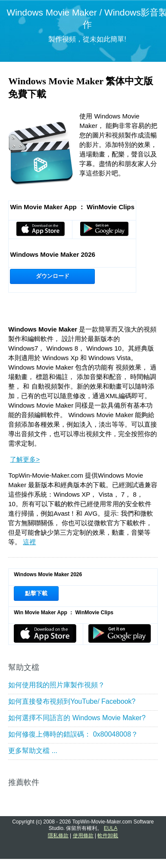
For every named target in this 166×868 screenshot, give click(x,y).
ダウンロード (53, 276)
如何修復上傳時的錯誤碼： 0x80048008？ (73, 734)
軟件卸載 (108, 836)
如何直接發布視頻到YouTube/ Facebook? (72, 701)
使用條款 (83, 836)
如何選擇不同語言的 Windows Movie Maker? (77, 718)
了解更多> (25, 459)
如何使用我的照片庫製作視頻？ (56, 685)
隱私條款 (58, 836)
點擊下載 (36, 593)
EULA (111, 828)
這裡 (29, 542)
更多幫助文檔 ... (33, 751)
